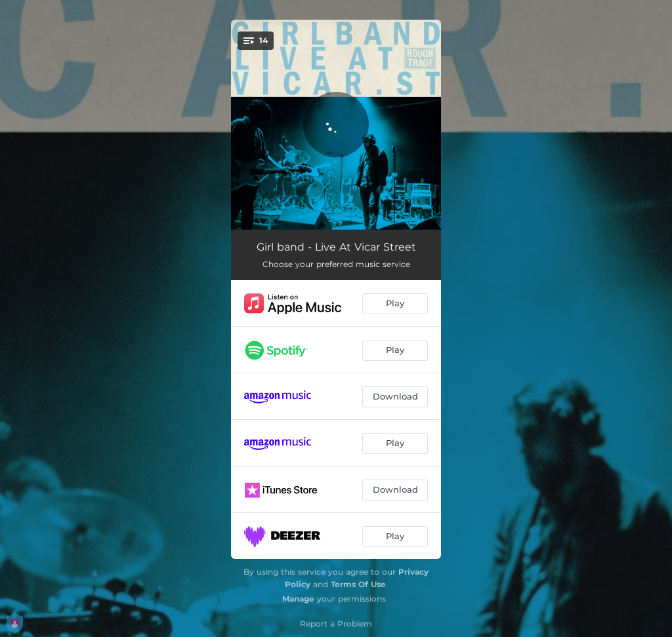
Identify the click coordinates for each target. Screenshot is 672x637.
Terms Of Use (358, 584)
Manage (298, 599)
